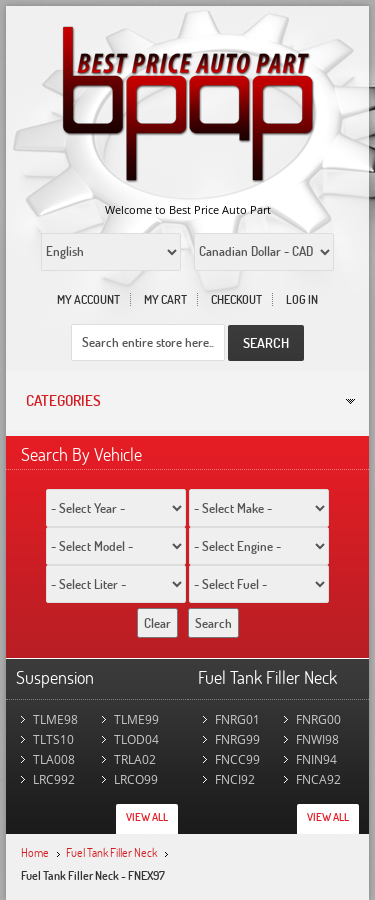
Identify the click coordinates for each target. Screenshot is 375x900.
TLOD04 (136, 739)
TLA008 (54, 759)
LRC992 (54, 779)
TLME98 (55, 719)
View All (147, 817)
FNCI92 (235, 779)
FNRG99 (237, 739)
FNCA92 (318, 779)
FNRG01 (237, 719)
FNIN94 (316, 759)
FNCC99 (237, 759)
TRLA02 (135, 759)
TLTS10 (53, 739)
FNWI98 (317, 739)
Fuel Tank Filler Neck (111, 852)
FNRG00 (318, 719)
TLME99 (136, 719)
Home (35, 852)
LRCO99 (136, 779)
